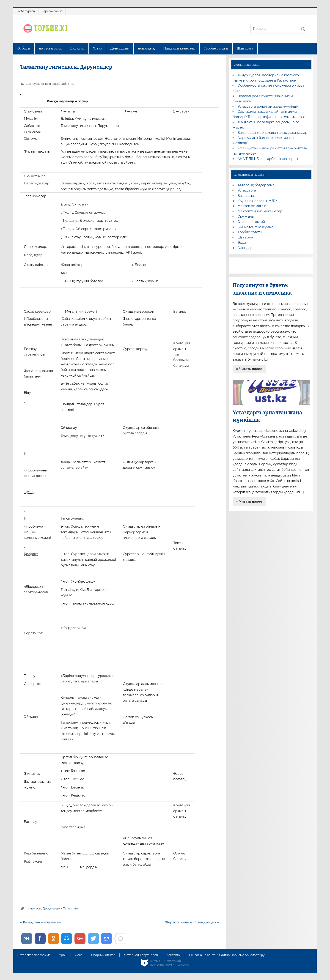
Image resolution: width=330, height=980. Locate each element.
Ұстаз (97, 48)
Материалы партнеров (141, 955)
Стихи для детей (251, 222)
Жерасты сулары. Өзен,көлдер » (192, 922)
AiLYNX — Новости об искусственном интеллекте (170, 963)
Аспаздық (146, 48)
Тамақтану (71, 908)
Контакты (173, 955)
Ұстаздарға (247, 190)
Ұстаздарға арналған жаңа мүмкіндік (268, 107)
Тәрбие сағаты (216, 48)
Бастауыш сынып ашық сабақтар (50, 84)
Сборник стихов (103, 955)
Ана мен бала (50, 48)
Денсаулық (120, 48)
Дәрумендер (52, 908)
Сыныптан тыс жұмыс (256, 227)
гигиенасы (33, 908)
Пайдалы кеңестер (179, 48)
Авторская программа (34, 955)
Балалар (77, 48)
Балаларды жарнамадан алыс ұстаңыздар (273, 133)
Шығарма (245, 48)
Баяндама (246, 196)
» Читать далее (249, 369)
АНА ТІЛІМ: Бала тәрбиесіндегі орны (268, 159)
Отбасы (24, 48)
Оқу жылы (246, 216)
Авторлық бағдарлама (256, 185)
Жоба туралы (26, 11)
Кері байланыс (52, 11)
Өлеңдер (245, 248)
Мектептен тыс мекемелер (260, 211)
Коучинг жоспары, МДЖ (258, 201)
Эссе (242, 243)
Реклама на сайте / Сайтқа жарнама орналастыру (227, 955)
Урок (63, 955)
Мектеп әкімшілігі (252, 206)
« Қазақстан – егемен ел (40, 922)
